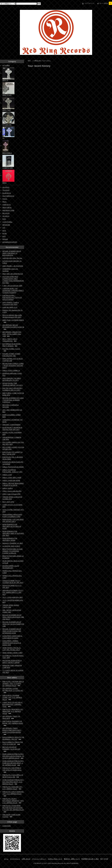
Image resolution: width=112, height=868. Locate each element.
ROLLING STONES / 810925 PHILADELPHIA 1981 (11, 355)
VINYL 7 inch (7, 110)
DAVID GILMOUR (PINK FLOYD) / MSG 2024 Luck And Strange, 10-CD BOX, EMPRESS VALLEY (13, 756)
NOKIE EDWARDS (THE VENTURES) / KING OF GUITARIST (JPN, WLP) (13, 533)
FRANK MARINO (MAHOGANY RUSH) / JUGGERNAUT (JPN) (12, 516)
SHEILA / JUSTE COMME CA (11, 370)
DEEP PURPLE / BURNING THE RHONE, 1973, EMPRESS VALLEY (13, 723)
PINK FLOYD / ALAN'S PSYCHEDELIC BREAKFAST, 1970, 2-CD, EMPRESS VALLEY (13, 801)
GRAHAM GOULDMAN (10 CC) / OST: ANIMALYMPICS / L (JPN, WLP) (13, 592)
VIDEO (5, 183)
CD (3, 138)
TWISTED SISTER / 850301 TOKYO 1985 (11, 606)
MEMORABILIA (7, 153)
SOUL (4, 231)
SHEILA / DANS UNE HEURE (11, 480)
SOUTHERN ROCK (8, 196)
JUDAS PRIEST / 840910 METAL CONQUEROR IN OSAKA (12, 637)
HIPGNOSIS (6, 225)
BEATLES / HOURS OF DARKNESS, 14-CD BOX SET (11, 749)
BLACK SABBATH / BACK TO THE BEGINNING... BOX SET (13, 738)
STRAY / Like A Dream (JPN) (11, 494)
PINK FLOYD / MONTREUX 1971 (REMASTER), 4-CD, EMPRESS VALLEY (13, 711)
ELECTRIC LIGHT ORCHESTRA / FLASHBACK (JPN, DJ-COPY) (12, 389)
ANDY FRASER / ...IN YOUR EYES (13, 266)
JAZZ (4, 236)
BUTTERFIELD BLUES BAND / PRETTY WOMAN (12, 345)
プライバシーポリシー (39, 859)
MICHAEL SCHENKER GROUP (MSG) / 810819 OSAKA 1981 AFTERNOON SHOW (12, 631)
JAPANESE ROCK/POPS (10, 242)
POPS (4, 219)
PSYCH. (5, 199)
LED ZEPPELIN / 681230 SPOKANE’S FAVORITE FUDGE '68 (13, 327)
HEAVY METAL (7, 207)
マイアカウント (89, 3)
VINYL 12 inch (7, 95)
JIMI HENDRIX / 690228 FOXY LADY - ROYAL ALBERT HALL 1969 (12, 334)
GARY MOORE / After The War (12, 258)
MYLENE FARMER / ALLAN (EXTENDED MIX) (11, 567)
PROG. (5, 202)
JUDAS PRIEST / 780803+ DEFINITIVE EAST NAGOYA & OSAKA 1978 (12, 643)
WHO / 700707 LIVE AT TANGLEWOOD (10, 340)
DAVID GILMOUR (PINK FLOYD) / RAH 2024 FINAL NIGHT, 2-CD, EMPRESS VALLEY (13, 782)
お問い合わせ (26, 859)
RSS (101, 859)
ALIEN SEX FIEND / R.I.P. (10, 307)
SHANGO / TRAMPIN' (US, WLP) (13, 543)
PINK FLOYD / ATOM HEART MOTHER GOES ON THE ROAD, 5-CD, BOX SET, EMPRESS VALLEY (13, 809)
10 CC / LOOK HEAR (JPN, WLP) (13, 597)
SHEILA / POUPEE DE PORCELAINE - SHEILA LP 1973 (12, 471)
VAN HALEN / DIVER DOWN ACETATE (11, 816)
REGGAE (5, 239)
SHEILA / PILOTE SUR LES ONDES (13, 467)
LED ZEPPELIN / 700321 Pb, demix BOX (11, 717)
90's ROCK (6, 216)
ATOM (106, 859)
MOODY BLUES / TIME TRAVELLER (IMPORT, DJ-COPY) (13, 384)
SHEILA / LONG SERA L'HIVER (12, 478)
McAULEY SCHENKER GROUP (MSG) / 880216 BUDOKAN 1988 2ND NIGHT (13, 617)
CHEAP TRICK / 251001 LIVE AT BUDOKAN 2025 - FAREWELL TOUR (13, 704)
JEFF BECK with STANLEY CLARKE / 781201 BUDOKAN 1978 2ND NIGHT (13, 366)
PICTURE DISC (7, 125)
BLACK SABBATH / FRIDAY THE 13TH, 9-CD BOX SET (13, 743)
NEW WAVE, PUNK (8, 210)
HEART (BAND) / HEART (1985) (12, 653)
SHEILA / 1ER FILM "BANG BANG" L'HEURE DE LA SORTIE (13, 484)
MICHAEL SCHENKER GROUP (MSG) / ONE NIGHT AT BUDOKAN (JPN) (12, 253)
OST (4, 228)
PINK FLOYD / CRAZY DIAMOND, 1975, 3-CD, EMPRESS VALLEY (13, 794)
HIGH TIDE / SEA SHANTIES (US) (13, 274)
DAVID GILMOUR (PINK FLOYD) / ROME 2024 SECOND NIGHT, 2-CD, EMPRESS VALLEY (13, 763)
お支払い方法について (55, 859)
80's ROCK (6, 213)
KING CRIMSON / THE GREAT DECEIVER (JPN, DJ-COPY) (12, 379)
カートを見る (106, 3)
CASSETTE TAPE (8, 168)
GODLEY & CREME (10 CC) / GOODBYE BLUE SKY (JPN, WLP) (13, 582)
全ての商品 (6, 65)
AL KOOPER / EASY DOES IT (11, 546)
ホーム (6, 859)
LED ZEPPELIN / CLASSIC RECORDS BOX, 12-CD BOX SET (13, 690)
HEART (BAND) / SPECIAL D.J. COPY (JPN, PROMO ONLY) (12, 649)
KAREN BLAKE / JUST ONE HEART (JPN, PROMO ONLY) (13, 520)
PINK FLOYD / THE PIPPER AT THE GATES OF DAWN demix (12, 770)
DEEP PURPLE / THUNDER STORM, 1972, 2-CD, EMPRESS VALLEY (12, 697)
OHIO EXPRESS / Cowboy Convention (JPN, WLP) (11, 303)
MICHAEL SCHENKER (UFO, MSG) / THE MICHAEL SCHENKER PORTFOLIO (13, 400)
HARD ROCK (7, 205)
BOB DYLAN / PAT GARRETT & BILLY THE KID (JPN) (12, 453)
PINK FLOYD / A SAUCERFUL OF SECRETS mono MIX (13, 776)
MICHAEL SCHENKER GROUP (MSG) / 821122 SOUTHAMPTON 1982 (13, 624)
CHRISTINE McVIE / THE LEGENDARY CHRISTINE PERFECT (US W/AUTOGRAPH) (13, 291)
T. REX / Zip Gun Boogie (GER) (12, 286)
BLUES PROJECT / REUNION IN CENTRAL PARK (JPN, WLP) (12, 429)
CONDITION (7, 826)
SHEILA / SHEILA (8, 488)
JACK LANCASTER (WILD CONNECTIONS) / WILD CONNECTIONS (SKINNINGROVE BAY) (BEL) (13, 280)
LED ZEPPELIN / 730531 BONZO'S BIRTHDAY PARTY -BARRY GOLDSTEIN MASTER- (12, 731)
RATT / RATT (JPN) (8, 502)
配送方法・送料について (72, 859)
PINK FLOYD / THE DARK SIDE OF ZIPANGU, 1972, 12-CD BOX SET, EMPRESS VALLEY (13, 684)
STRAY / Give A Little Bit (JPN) (12, 491)
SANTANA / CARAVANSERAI (11, 425)
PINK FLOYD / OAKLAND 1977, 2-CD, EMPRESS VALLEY (13, 788)
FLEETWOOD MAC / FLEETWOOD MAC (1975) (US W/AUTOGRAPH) (12, 298)
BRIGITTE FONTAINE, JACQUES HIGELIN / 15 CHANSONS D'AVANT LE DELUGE (12, 551)
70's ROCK (6, 190)
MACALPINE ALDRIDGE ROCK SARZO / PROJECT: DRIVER (12, 662)
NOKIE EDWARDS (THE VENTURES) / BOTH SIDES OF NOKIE (12, 526)
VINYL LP (5, 80)
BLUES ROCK (7, 193)
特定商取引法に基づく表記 (90, 859)
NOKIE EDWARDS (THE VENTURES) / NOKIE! (10, 539)
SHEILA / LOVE (7, 475)
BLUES (5, 233)
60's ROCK (6, 187)
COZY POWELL (7, 222)
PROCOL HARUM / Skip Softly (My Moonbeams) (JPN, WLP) (12, 316)
